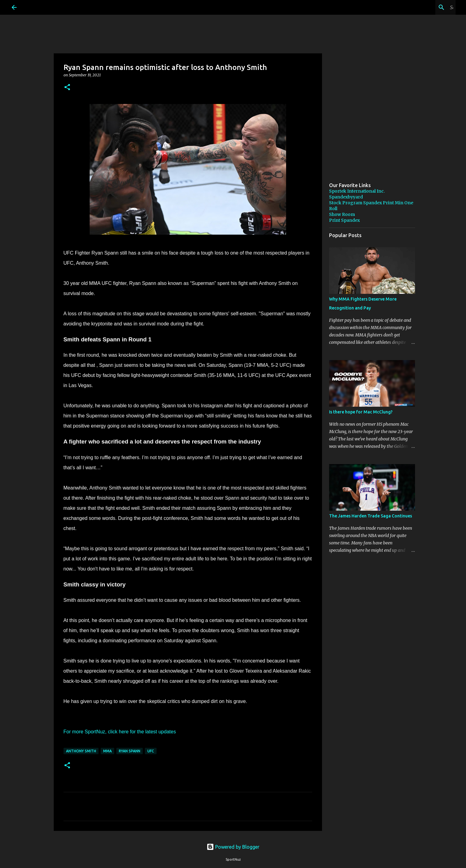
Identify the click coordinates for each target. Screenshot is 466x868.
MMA (107, 751)
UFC (151, 751)
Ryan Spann (130, 751)
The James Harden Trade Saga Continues (371, 516)
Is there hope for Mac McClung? (361, 412)
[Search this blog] (423, 7)
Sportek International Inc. (357, 191)
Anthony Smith (81, 751)
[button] (67, 88)
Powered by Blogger (233, 847)
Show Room (342, 214)
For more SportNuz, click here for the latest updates (120, 732)
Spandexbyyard (346, 197)
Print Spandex (344, 220)
